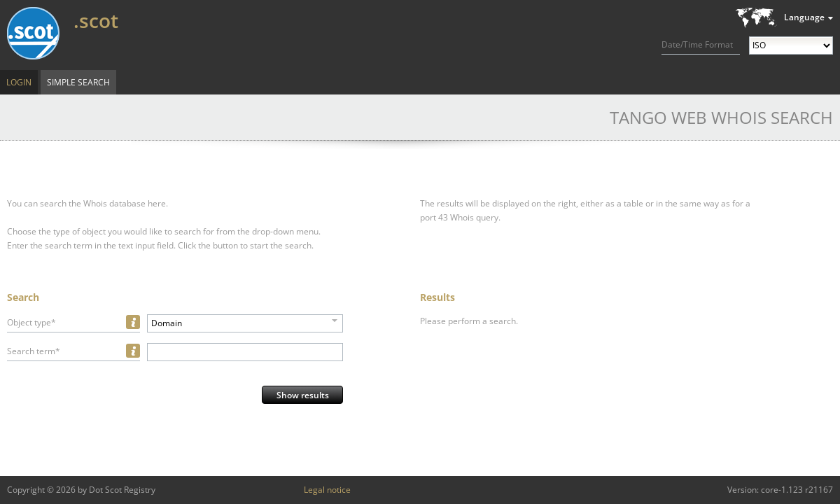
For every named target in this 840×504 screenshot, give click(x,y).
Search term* (34, 351)
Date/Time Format (697, 44)
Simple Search (78, 82)
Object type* (31, 322)
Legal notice (327, 490)
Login (19, 82)
